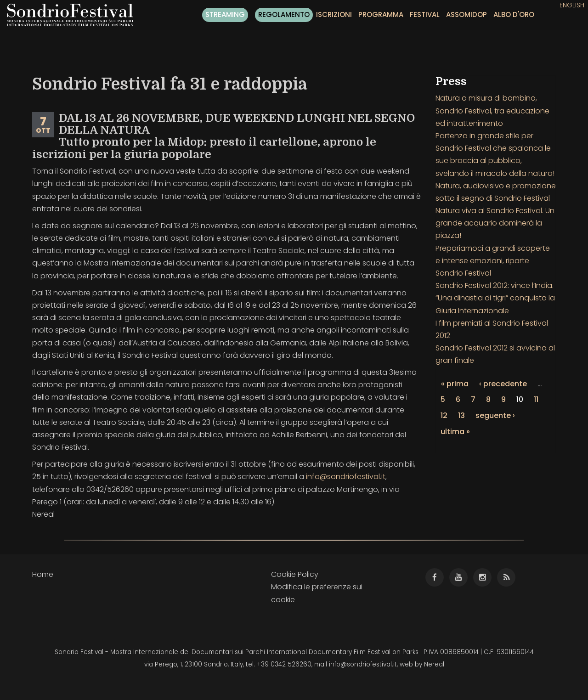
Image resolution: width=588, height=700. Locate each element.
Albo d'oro (514, 14)
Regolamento (284, 14)
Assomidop (466, 14)
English (572, 5)
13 (461, 415)
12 (444, 415)
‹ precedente (503, 384)
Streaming (225, 14)
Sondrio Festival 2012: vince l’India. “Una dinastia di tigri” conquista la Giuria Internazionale (495, 298)
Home (43, 574)
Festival (425, 14)
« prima (455, 384)
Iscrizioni (334, 14)
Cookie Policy (295, 574)
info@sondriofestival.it (346, 477)
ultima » (455, 432)
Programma (381, 14)
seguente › (495, 415)
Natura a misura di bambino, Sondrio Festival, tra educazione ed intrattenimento (492, 110)
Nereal (434, 664)
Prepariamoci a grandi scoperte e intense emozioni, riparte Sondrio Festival (493, 261)
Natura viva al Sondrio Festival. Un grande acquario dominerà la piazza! (495, 223)
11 (536, 399)
